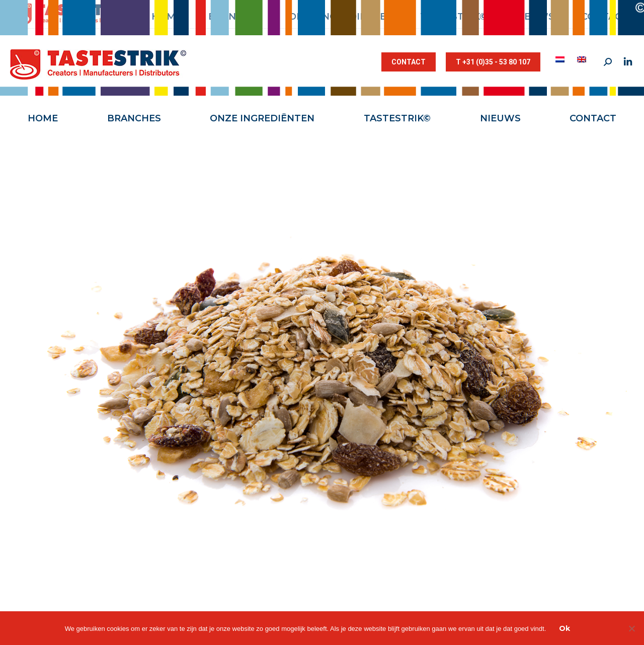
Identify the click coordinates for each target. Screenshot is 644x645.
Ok (565, 628)
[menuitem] (561, 59)
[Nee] (631, 628)
